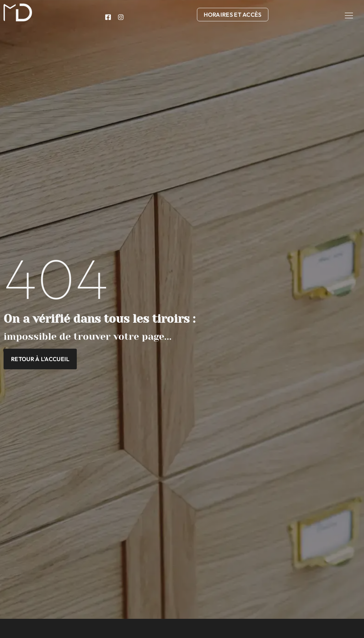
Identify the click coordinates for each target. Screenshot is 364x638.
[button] (349, 15)
